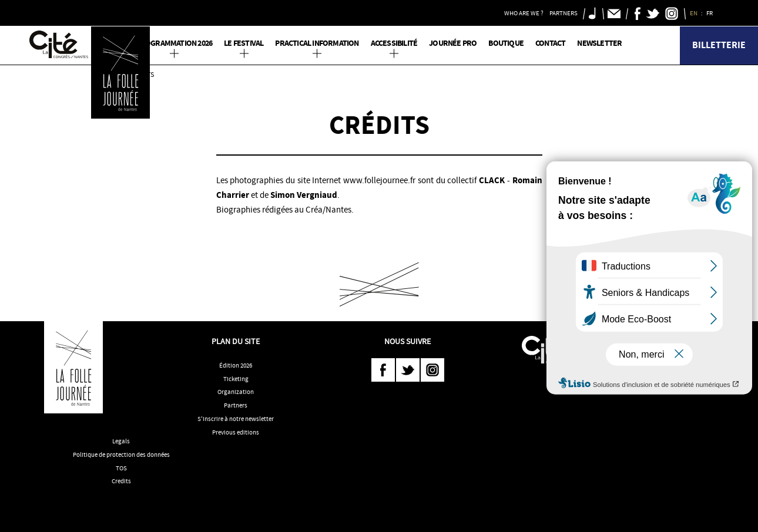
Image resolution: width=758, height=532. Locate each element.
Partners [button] (564, 13)
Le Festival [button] (244, 43)
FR (710, 13)
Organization (236, 392)
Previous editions (236, 432)
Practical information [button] (317, 43)
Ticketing (236, 379)
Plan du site (236, 341)
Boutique (506, 43)
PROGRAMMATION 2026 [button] (175, 43)
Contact (550, 43)
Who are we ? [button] (524, 13)
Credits (121, 481)
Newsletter (599, 43)
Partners (236, 405)
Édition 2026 (236, 365)
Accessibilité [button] (394, 43)
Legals (121, 441)
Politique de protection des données (121, 454)
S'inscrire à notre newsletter (236, 419)
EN (694, 13)
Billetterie (719, 45)
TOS (121, 468)
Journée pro (453, 43)
